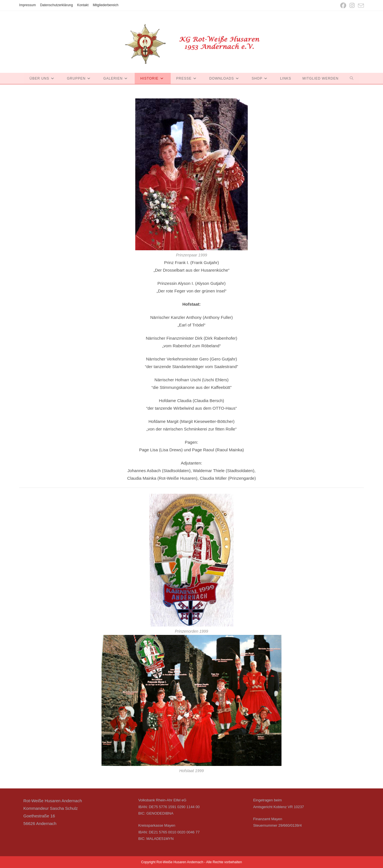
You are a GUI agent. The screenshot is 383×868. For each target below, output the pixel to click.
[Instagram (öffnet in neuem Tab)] (352, 5)
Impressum (27, 5)
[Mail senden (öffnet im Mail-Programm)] (360, 6)
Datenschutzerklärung (56, 5)
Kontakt (83, 5)
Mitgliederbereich (106, 5)
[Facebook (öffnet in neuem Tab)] (343, 5)
